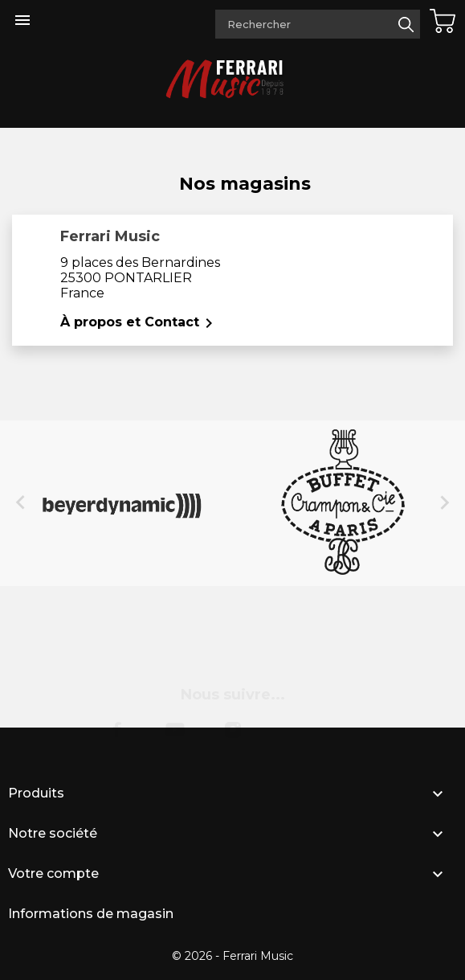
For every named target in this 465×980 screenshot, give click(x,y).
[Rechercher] (318, 24)
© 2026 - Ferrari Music (232, 956)
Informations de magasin (91, 914)
